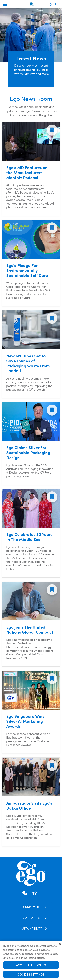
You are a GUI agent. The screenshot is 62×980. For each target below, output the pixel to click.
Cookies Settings (31, 974)
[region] (31, 960)
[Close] (60, 944)
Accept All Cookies (31, 965)
